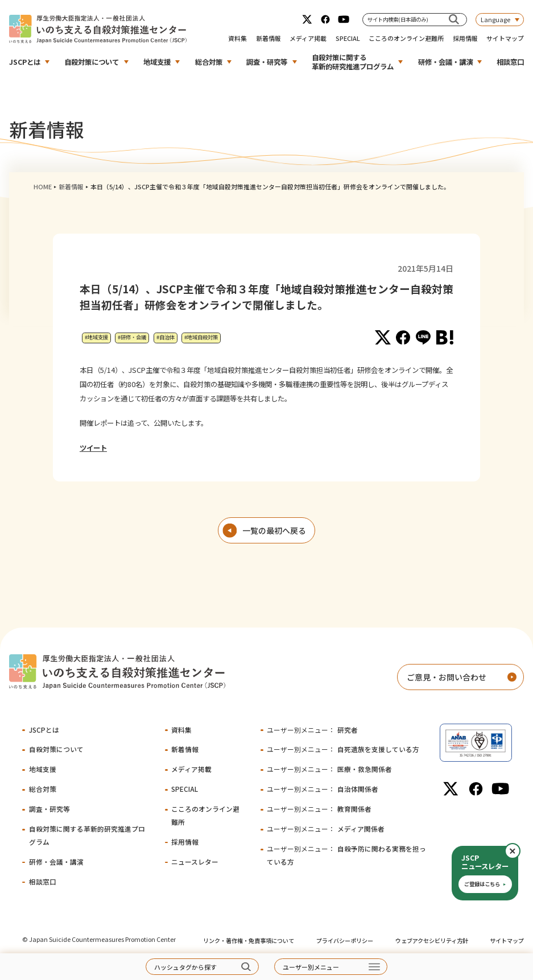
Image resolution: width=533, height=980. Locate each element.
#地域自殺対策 (201, 337)
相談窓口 (510, 62)
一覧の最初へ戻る (274, 530)
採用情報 (465, 38)
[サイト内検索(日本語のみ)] (454, 20)
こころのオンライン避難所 (406, 38)
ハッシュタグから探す (185, 967)
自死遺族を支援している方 (343, 749)
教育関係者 (319, 809)
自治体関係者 (323, 789)
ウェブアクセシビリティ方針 (432, 940)
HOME (43, 186)
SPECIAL (348, 38)
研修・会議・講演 (445, 62)
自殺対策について (92, 62)
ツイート (93, 448)
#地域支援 (96, 337)
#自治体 (166, 337)
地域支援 (157, 62)
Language (495, 19)
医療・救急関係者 (329, 769)
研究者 (312, 730)
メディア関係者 (326, 829)
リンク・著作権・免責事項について (249, 940)
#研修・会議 (132, 337)
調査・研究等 (267, 62)
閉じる (520, 851)
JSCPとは (25, 62)
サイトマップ (505, 38)
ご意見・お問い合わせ (447, 677)
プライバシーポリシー (345, 940)
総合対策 (209, 62)
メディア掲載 (308, 38)
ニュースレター (195, 861)
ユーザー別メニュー (311, 967)
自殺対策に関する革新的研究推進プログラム (353, 62)
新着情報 (268, 38)
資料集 (237, 38)
